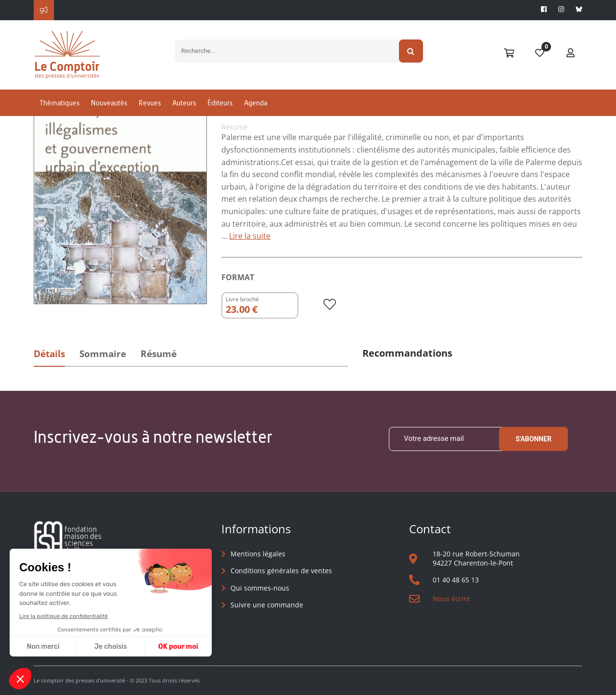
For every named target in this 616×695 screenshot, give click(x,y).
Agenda (256, 103)
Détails (49, 354)
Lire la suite (250, 236)
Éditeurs (220, 103)
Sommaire (103, 354)
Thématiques (59, 103)
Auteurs (184, 103)
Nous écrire (451, 598)
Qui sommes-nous (260, 588)
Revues (150, 103)
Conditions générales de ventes (281, 571)
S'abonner (533, 439)
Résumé (159, 354)
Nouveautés (109, 103)
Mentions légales (258, 554)
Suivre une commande (267, 605)
